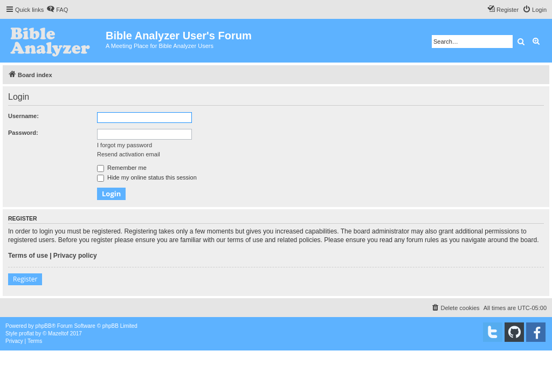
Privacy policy (75, 256)
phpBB (44, 326)
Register (25, 279)
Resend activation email (129, 154)
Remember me (122, 168)
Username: (23, 116)
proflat (26, 333)
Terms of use (28, 256)
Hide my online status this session (147, 177)
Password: (23, 133)
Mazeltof (58, 333)
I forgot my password (125, 145)
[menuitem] (57, 10)
